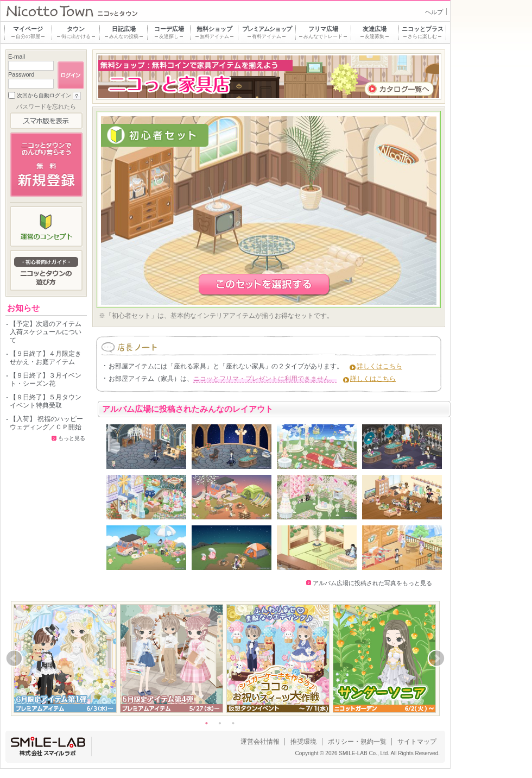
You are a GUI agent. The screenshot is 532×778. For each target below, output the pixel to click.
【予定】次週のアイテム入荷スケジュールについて (46, 332)
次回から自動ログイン (44, 95)
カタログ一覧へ (399, 89)
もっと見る (72, 438)
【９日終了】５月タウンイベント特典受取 (46, 401)
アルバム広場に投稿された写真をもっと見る (372, 583)
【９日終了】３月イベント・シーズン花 (46, 379)
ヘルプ (434, 12)
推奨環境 (303, 742)
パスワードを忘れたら (46, 106)
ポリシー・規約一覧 (357, 742)
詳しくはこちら (379, 366)
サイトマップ (417, 742)
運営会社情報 (260, 742)
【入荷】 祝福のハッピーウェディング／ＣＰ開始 (46, 423)
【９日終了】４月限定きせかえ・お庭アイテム (46, 358)
